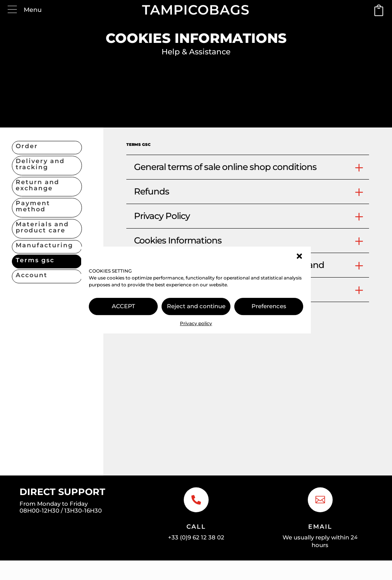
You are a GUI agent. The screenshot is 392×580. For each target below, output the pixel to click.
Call (196, 527)
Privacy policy (196, 323)
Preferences (269, 306)
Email (320, 527)
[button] (299, 256)
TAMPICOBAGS (196, 10)
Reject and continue (196, 306)
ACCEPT (123, 306)
